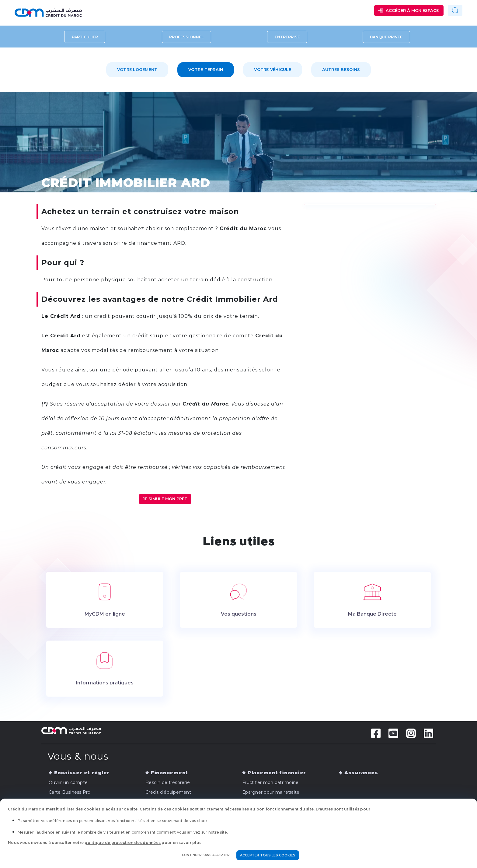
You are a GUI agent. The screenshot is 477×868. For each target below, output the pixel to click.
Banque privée (386, 37)
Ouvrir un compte (68, 782)
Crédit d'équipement (168, 792)
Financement (169, 773)
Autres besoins (341, 69)
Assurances (361, 773)
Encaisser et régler (82, 773)
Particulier (85, 37)
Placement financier (277, 773)
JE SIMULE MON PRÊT (165, 499)
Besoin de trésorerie (168, 782)
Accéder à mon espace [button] (412, 10)
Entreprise (287, 37)
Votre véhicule (273, 69)
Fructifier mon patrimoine (270, 782)
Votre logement (137, 69)
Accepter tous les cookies (268, 855)
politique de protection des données (123, 843)
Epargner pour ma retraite (271, 792)
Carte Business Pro (70, 792)
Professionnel (186, 37)
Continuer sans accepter (206, 855)
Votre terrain (206, 69)
